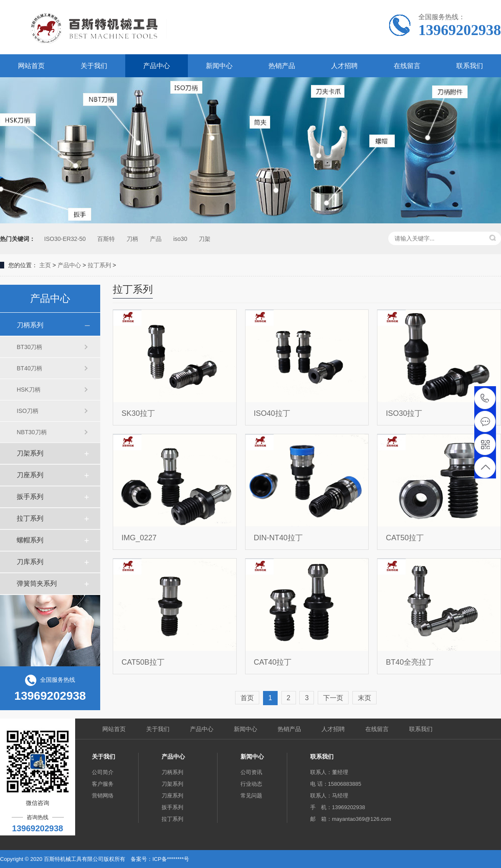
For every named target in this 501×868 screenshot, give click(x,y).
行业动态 (251, 784)
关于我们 (94, 66)
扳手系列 (30, 497)
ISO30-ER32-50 (64, 239)
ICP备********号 (171, 859)
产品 (156, 239)
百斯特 (106, 239)
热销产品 (282, 66)
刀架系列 (30, 453)
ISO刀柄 (28, 411)
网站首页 (31, 66)
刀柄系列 (30, 325)
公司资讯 (251, 772)
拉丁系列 (99, 265)
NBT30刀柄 (32, 432)
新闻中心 (219, 66)
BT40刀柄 (29, 368)
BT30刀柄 (29, 347)
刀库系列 (30, 562)
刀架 (205, 239)
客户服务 (103, 784)
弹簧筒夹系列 (37, 583)
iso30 (180, 239)
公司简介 (103, 772)
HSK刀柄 (29, 390)
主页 (45, 265)
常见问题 (251, 796)
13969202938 (485, 399)
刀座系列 (30, 475)
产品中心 (157, 66)
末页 (364, 698)
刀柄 (132, 239)
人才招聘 (344, 66)
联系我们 (470, 66)
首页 (247, 698)
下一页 (333, 698)
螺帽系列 (30, 540)
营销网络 (103, 796)
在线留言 (407, 66)
